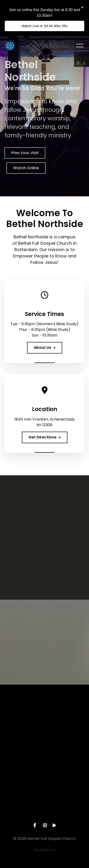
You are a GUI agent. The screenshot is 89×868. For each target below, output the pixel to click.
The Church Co (45, 850)
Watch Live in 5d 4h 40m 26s (44, 26)
